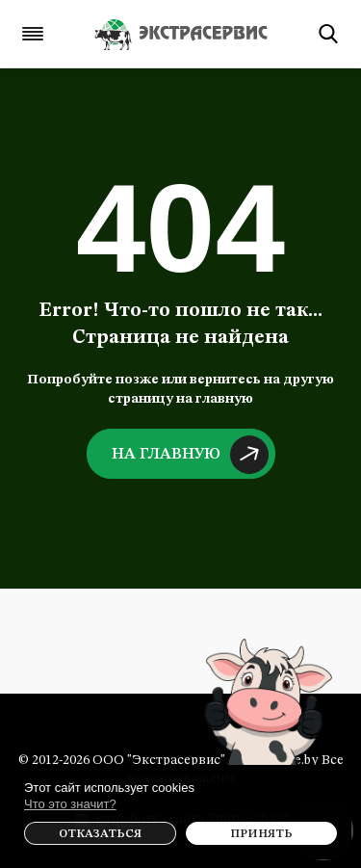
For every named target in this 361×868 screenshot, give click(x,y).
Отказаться (100, 834)
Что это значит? (70, 804)
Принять (261, 834)
